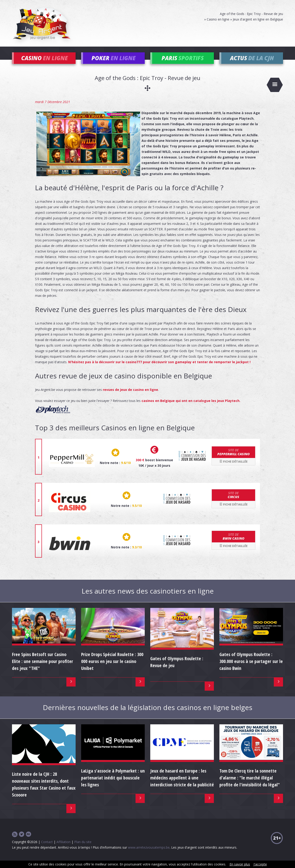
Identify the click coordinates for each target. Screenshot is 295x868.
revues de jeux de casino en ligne (130, 396)
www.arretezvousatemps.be (149, 854)
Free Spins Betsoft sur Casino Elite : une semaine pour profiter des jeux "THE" (43, 668)
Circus (233, 502)
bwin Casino (233, 543)
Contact (47, 849)
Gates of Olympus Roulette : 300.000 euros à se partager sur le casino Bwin (251, 668)
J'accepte (260, 864)
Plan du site (83, 849)
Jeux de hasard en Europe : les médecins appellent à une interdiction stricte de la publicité (182, 784)
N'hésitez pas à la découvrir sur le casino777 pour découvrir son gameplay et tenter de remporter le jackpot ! (159, 369)
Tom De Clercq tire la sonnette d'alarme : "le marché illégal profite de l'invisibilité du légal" (250, 784)
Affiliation (63, 849)
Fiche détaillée (233, 468)
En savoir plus (240, 864)
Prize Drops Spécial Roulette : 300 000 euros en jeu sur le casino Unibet (112, 668)
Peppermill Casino (233, 459)
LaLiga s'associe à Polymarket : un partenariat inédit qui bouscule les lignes (113, 784)
